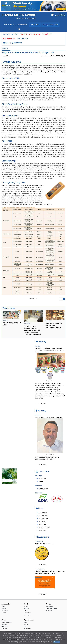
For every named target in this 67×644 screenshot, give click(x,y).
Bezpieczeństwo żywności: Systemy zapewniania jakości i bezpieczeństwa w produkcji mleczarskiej (32, 330)
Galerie (26, 611)
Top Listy (4, 631)
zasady (40, 481)
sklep (6, 43)
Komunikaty (22, 25)
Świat (3, 606)
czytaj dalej (42, 404)
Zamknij (57, 642)
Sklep (25, 627)
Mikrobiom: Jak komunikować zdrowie (49, 348)
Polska (4, 608)
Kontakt (26, 624)
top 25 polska (42, 519)
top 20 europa (42, 516)
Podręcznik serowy (50, 25)
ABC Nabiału (35, 25)
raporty (6, 34)
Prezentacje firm (43, 522)
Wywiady (41, 411)
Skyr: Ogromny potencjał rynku (12, 324)
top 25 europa (34, 34)
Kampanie (4, 624)
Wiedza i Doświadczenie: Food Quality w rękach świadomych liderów (50, 572)
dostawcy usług (43, 527)
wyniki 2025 (41, 479)
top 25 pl (24, 34)
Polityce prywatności (45, 642)
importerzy (41, 530)
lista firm (4, 629)
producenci (41, 524)
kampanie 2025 (42, 489)
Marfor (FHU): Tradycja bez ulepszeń (48, 417)
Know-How (49, 611)
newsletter (17, 43)
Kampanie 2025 (23, 39)
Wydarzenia (43, 537)
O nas (25, 622)
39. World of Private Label (44, 544)
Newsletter (27, 629)
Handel (4, 613)
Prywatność (27, 631)
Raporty (41, 342)
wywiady (15, 34)
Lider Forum (43, 472)
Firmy (40, 508)
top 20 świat (42, 513)
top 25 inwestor (9, 39)
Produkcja (5, 611)
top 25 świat (47, 34)
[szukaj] (10, 29)
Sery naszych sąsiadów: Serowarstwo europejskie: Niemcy (54, 325)
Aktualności (9, 25)
